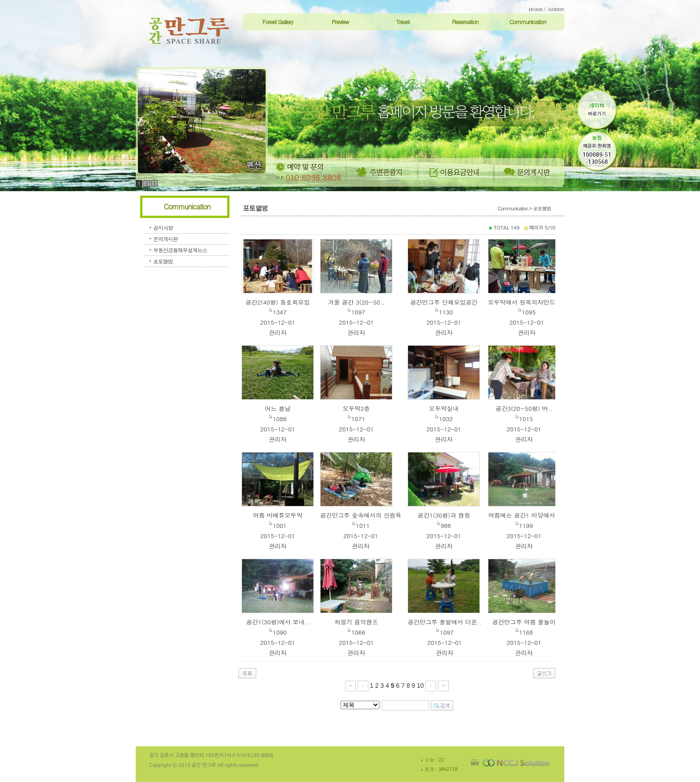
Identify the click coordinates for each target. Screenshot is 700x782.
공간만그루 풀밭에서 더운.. (445, 622)
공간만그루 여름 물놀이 (524, 622)
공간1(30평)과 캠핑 (444, 515)
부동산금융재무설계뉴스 (180, 250)
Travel (403, 22)
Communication (528, 22)
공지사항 (163, 228)
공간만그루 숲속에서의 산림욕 (361, 515)
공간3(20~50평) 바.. (524, 408)
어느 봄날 (278, 408)
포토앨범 (163, 261)
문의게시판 (165, 239)
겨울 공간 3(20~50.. (356, 302)
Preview (340, 22)
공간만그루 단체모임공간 (444, 302)
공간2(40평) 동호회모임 (278, 302)
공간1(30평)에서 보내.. (277, 622)
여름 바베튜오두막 (277, 515)
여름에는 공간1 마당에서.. (524, 515)
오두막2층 (356, 408)
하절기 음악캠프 (356, 622)
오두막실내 (444, 408)
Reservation (465, 22)
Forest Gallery (277, 22)
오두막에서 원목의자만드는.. (527, 302)
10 (421, 686)
